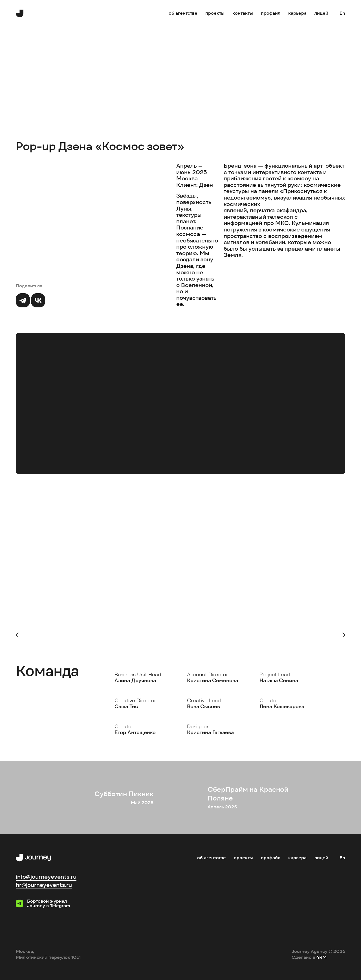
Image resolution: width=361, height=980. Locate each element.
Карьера (297, 13)
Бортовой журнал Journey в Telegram (43, 904)
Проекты (215, 13)
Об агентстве (183, 13)
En (342, 13)
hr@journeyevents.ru (44, 885)
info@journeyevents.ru (46, 877)
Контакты (243, 13)
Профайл (271, 13)
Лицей (321, 13)
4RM (322, 957)
